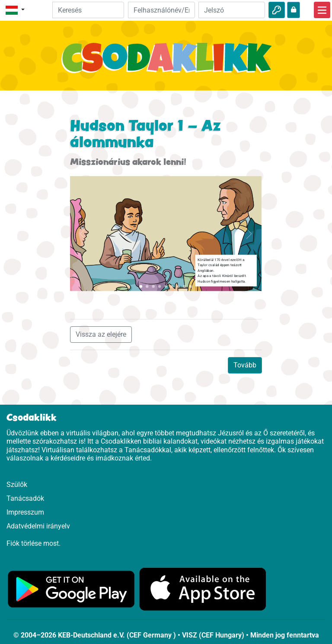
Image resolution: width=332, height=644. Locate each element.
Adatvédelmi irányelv (38, 526)
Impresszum (25, 512)
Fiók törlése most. (34, 543)
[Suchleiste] (88, 10)
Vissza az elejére (101, 334)
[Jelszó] (232, 10)
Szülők (17, 485)
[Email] (161, 10)
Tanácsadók (25, 498)
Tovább (245, 365)
